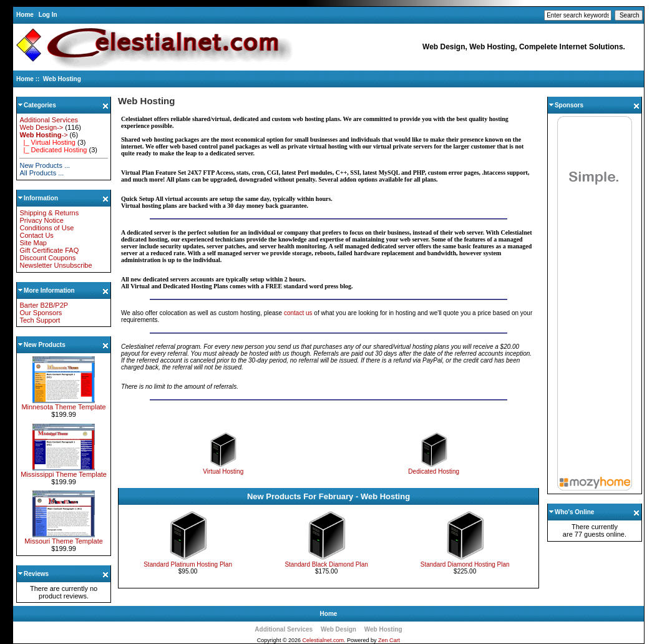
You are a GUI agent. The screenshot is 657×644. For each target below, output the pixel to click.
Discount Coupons (47, 258)
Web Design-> (41, 127)
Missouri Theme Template (64, 538)
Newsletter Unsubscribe (56, 265)
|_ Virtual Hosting (47, 142)
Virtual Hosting (223, 469)
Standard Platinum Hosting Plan (188, 564)
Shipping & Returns (49, 213)
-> (43, 135)
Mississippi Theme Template (64, 471)
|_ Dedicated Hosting (53, 150)
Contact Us (36, 235)
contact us (298, 313)
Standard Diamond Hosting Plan (465, 564)
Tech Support (40, 320)
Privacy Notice (41, 220)
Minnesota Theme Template (63, 404)
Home (25, 15)
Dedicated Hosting (434, 469)
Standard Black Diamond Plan (326, 564)
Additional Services (49, 120)
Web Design (338, 629)
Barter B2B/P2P (44, 305)
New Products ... (45, 165)
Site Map (33, 243)
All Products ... (41, 173)
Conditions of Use (46, 228)
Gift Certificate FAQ (49, 250)
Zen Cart (389, 640)
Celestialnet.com (324, 640)
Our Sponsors (41, 313)
